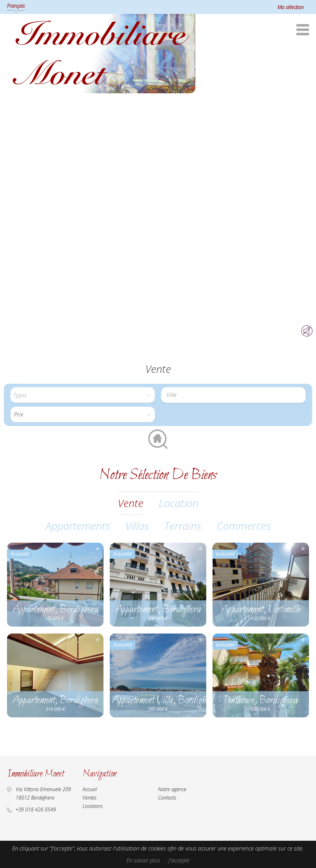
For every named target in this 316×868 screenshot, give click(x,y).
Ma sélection (291, 7)
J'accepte (179, 860)
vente (131, 503)
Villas (137, 526)
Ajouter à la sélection (98, 548)
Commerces (244, 526)
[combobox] (233, 395)
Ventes (89, 798)
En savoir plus (143, 860)
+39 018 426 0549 (36, 809)
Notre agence (172, 789)
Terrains (183, 526)
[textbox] (235, 395)
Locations (93, 806)
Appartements (78, 526)
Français (16, 6)
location (179, 503)
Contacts (167, 798)
